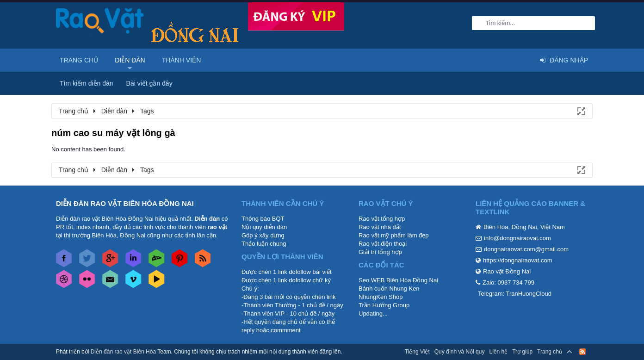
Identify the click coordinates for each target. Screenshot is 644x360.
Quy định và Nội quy (460, 352)
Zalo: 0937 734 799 (508, 282)
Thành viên (182, 60)
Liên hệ (498, 352)
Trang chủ (79, 60)
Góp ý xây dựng (263, 235)
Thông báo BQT (263, 219)
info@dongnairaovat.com (517, 238)
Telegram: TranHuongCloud (515, 294)
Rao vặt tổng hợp (382, 219)
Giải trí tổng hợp (380, 252)
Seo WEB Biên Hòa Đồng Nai (398, 280)
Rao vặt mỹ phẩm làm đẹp (394, 235)
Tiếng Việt (417, 352)
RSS (582, 352)
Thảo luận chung (264, 244)
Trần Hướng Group (384, 305)
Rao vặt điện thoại (383, 244)
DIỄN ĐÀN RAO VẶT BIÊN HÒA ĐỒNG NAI (125, 203)
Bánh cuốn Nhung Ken (389, 289)
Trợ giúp (522, 352)
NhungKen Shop (381, 297)
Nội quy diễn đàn (264, 227)
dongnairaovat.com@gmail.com (526, 249)
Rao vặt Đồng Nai (507, 271)
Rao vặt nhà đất (380, 227)
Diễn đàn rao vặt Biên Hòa (123, 352)
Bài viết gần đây (149, 83)
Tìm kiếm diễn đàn (87, 83)
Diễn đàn (130, 60)
